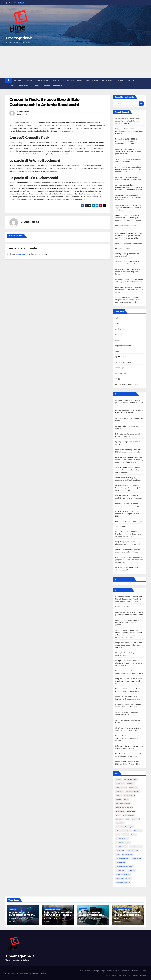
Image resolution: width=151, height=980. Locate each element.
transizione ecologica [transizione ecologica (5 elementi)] (124, 879)
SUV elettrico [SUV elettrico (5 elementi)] (121, 871)
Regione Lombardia (53, 86)
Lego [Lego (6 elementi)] (118, 835)
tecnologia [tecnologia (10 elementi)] (132, 871)
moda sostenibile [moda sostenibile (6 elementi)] (136, 847)
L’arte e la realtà (122, 607)
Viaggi (56, 80)
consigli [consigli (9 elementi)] (119, 795)
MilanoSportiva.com (126, 394)
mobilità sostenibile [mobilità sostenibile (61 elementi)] (123, 843)
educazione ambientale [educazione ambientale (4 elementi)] (124, 807)
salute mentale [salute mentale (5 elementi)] (128, 855)
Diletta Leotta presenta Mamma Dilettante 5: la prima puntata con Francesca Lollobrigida (128, 236)
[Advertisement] (75, 62)
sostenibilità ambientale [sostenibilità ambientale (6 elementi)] (125, 867)
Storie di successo (73, 80)
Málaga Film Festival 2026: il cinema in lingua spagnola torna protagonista (129, 663)
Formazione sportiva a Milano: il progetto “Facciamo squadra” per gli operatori (129, 560)
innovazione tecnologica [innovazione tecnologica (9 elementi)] (125, 827)
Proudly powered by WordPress (16, 973)
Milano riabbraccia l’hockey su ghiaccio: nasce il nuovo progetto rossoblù (129, 403)
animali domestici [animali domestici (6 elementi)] (130, 779)
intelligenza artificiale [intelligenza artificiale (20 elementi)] (124, 831)
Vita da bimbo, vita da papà (99, 80)
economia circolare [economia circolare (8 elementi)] (123, 803)
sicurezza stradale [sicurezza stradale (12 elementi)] (123, 859)
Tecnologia (43, 80)
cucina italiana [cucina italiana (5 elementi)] (129, 795)
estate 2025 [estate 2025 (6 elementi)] (131, 811)
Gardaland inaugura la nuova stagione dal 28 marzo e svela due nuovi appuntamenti (128, 300)
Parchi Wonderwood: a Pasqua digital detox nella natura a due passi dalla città (128, 151)
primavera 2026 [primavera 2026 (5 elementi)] (133, 851)
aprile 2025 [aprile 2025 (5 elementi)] (120, 783)
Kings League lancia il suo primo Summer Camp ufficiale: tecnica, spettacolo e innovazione (129, 460)
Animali (11, 86)
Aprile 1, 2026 (122, 919)
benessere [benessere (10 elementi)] (120, 791)
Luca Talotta (24, 112)
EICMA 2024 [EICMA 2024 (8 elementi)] (120, 811)
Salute (131, 80)
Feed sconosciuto (125, 579)
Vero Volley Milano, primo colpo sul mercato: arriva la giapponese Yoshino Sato (129, 524)
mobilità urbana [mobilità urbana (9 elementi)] (122, 847)
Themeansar (43, 973)
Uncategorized (121, 373)
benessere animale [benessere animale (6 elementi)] (133, 791)
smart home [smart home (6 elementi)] (136, 859)
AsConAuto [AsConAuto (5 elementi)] (131, 783)
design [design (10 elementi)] (126, 799)
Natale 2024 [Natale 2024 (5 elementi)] (120, 851)
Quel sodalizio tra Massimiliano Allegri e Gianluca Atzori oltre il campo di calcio (128, 169)
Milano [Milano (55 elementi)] (134, 835)
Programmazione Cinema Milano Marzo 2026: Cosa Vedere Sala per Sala (129, 645)
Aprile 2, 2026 (52, 919)
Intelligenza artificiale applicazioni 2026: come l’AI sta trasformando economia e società (129, 187)
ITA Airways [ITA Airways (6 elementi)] (138, 831)
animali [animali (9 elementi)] (119, 779)
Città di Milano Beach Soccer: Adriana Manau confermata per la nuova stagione (129, 470)
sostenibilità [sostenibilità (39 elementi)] (120, 863)
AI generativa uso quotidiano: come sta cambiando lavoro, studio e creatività (127, 121)
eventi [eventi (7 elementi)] (118, 815)
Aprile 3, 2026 (17, 919)
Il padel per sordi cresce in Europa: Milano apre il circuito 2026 (128, 514)
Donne (120, 80)
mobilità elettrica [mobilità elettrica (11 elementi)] (122, 839)
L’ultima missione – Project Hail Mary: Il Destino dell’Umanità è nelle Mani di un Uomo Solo (129, 599)
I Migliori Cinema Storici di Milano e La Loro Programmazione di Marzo (129, 681)
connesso (21, 254)
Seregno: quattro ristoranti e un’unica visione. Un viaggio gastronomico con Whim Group (128, 218)
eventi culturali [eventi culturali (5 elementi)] (128, 815)
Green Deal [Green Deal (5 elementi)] (136, 819)
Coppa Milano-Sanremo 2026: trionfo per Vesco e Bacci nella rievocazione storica (128, 534)
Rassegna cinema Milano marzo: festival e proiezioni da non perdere (129, 622)
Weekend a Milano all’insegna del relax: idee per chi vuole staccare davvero (129, 290)
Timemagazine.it (19, 38)
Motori (18, 80)
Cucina (29, 80)
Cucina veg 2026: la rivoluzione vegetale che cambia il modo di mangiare (128, 208)
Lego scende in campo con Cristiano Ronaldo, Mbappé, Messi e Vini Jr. (129, 131)
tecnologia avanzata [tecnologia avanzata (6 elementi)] (123, 875)
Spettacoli (25, 86)
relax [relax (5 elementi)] (118, 855)
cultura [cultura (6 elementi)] (119, 799)
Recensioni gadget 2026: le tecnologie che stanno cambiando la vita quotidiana (127, 141)
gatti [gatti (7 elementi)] (128, 819)
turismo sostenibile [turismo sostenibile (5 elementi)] (123, 883)
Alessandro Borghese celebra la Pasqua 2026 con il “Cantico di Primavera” (128, 197)
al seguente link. (69, 131)
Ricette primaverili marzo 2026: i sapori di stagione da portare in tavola (129, 272)
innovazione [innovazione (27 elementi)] (120, 823)
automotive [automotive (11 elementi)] (133, 787)
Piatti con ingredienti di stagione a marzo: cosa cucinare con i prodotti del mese (129, 246)
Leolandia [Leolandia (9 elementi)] (125, 835)
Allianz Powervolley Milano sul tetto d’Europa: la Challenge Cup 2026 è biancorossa (129, 488)
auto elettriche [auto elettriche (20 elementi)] (121, 787)
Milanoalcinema (124, 590)
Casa (37, 86)
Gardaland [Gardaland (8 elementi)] (120, 819)
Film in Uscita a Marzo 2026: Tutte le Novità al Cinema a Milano (127, 738)
